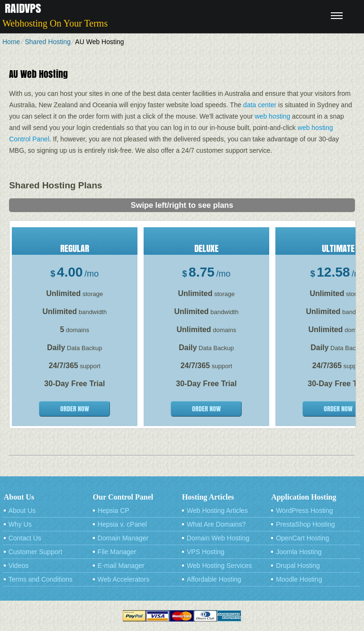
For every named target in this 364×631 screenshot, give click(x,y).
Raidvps (23, 8)
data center (260, 105)
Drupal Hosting (298, 566)
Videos (19, 566)
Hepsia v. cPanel (122, 524)
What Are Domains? (216, 524)
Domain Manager (123, 538)
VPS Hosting (205, 552)
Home (11, 42)
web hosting (273, 116)
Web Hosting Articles (217, 510)
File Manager (117, 552)
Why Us (20, 524)
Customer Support (36, 552)
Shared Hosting (48, 42)
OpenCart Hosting (302, 538)
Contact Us (25, 538)
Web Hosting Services (219, 566)
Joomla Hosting (299, 552)
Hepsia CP (114, 510)
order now (75, 409)
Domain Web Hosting (218, 538)
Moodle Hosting (299, 579)
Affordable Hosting (214, 579)
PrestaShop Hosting (305, 524)
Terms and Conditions (41, 579)
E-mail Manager (121, 566)
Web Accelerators (123, 579)
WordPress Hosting (304, 510)
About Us (22, 510)
